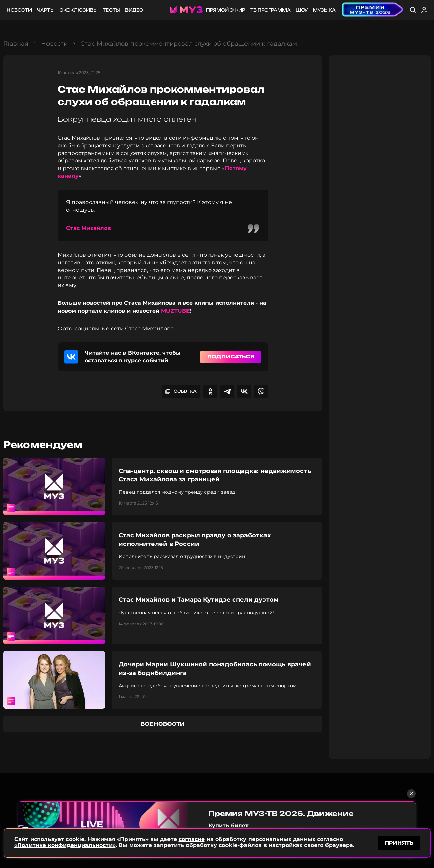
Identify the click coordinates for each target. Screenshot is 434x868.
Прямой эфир (226, 10)
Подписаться (231, 357)
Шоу (302, 10)
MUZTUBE (175, 311)
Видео (134, 10)
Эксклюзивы (79, 10)
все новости (163, 724)
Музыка (324, 10)
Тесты (111, 10)
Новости (19, 10)
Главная (16, 44)
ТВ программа (270, 10)
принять (399, 842)
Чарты (46, 10)
